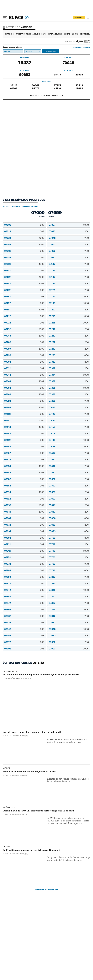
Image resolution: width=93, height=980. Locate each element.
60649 (36, 85)
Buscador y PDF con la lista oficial (46, 96)
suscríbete (79, 17)
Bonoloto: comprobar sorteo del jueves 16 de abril (30, 769)
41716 (57, 88)
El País (5, 725)
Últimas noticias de (23, 663)
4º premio (68, 70)
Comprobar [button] (51, 51)
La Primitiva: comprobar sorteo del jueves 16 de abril (32, 863)
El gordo (24, 58)
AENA (83, 41)
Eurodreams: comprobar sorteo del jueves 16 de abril (32, 722)
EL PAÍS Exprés (8, 678)
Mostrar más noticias (47, 910)
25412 (79, 85)
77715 (57, 85)
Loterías (6, 766)
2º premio (68, 58)
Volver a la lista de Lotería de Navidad (20, 207)
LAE (4, 718)
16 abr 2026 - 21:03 (19, 725)
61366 (14, 88)
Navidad (67, 34)
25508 (79, 75)
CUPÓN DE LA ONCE (10, 813)
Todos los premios (81, 47)
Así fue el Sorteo (40, 34)
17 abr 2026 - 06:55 (24, 678)
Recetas (75, 34)
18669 (79, 88)
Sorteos (8, 34)
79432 (25, 63)
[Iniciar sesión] (88, 17)
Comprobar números (22, 34)
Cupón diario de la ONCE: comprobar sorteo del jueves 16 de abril (38, 816)
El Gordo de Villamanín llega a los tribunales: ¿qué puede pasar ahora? (41, 675)
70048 (68, 63)
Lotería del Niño (55, 34)
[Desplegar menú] (5, 17)
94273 (36, 88)
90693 (25, 75)
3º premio (24, 70)
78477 (57, 75)
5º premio (46, 82)
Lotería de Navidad (18, 27)
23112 (14, 85)
